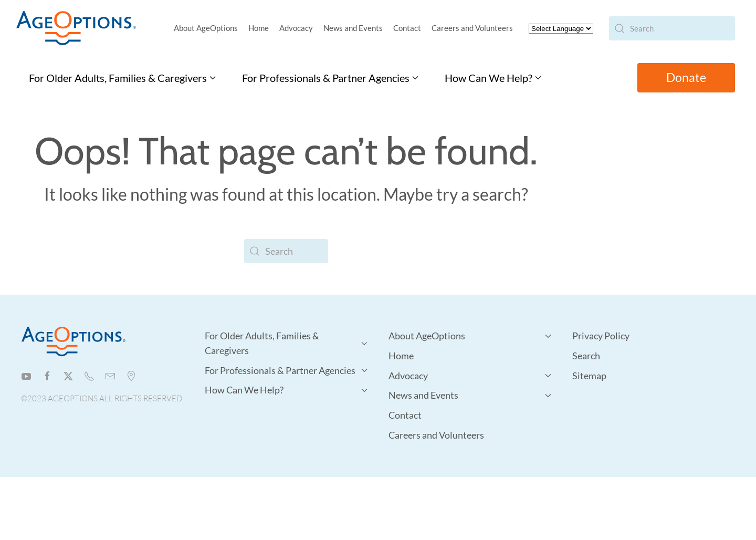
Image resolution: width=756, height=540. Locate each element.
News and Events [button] (353, 28)
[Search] (672, 28)
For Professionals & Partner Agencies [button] (330, 78)
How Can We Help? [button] (493, 78)
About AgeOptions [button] (206, 28)
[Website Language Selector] (561, 29)
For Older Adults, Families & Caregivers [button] (122, 78)
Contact (407, 28)
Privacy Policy (601, 336)
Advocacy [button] (296, 28)
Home (259, 28)
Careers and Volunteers (472, 28)
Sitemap (589, 376)
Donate (686, 77)
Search (586, 356)
